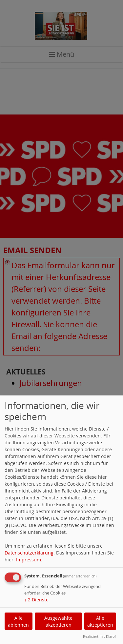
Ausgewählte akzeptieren (58, 621)
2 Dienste (36, 600)
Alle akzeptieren (100, 621)
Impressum (29, 560)
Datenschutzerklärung (29, 553)
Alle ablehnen (18, 621)
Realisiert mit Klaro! (99, 636)
